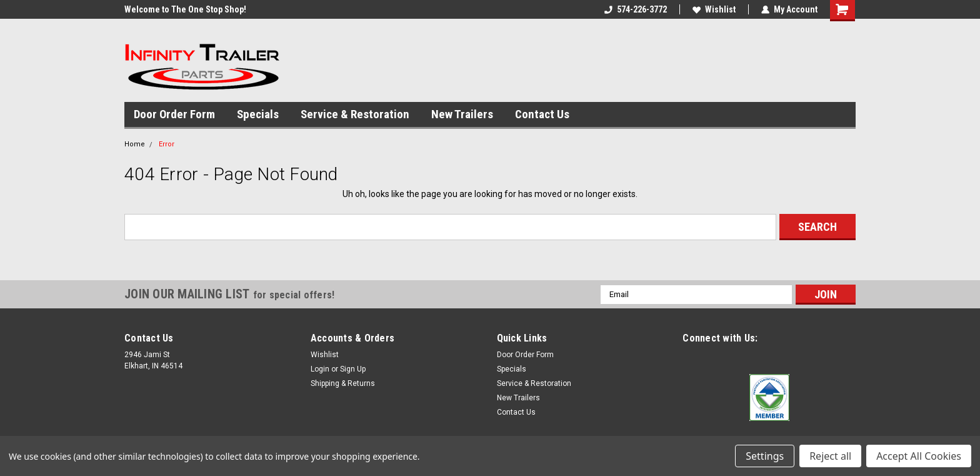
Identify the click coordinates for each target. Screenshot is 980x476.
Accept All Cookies (919, 456)
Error (167, 144)
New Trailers (462, 114)
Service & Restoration (355, 114)
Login (320, 369)
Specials (258, 114)
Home (135, 144)
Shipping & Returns (343, 383)
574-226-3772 (636, 9)
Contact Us (542, 114)
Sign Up (353, 369)
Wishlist (714, 9)
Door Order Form (174, 114)
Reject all (830, 456)
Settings (765, 456)
